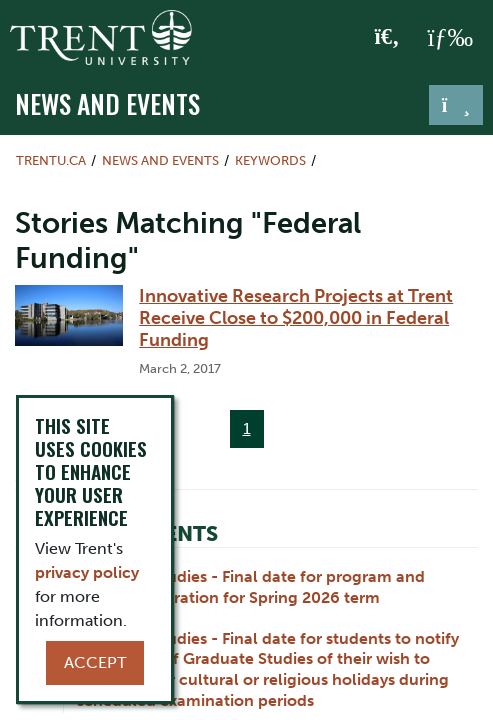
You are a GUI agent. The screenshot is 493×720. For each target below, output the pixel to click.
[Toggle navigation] (456, 105)
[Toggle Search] (387, 38)
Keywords (270, 160)
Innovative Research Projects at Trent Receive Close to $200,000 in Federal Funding (296, 318)
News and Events (107, 103)
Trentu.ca (51, 160)
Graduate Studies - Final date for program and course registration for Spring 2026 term (251, 587)
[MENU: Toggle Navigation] (450, 38)
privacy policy (87, 572)
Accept (95, 662)
